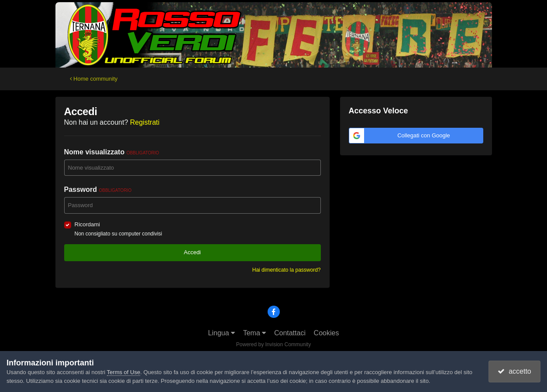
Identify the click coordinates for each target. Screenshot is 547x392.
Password (98, 189)
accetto (514, 371)
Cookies (327, 333)
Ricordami (88, 224)
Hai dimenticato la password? (287, 270)
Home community (94, 79)
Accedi (192, 252)
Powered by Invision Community (273, 344)
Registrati (145, 122)
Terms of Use (124, 372)
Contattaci (290, 333)
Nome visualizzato (112, 152)
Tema (255, 333)
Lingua (222, 333)
